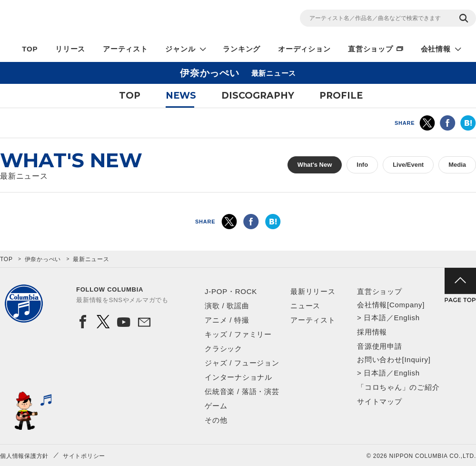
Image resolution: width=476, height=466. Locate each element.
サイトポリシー (84, 456)
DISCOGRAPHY (258, 96)
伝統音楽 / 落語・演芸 (242, 391)
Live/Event (408, 165)
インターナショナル (238, 377)
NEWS (181, 96)
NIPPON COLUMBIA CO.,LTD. (86, 20)
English (407, 318)
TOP (30, 49)
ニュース (305, 306)
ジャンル (180, 49)
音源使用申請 (380, 346)
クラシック (223, 349)
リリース (70, 49)
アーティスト (125, 49)
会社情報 (436, 49)
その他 (216, 420)
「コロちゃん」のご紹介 (398, 387)
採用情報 (372, 332)
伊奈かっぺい (43, 259)
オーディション (304, 49)
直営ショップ (371, 49)
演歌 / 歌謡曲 (227, 306)
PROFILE (341, 96)
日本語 (375, 318)
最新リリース (313, 291)
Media (457, 165)
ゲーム (216, 406)
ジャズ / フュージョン (242, 363)
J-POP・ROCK (231, 291)
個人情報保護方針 (24, 456)
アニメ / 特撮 (227, 320)
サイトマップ (380, 401)
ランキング (242, 49)
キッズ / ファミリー (238, 334)
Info (362, 165)
